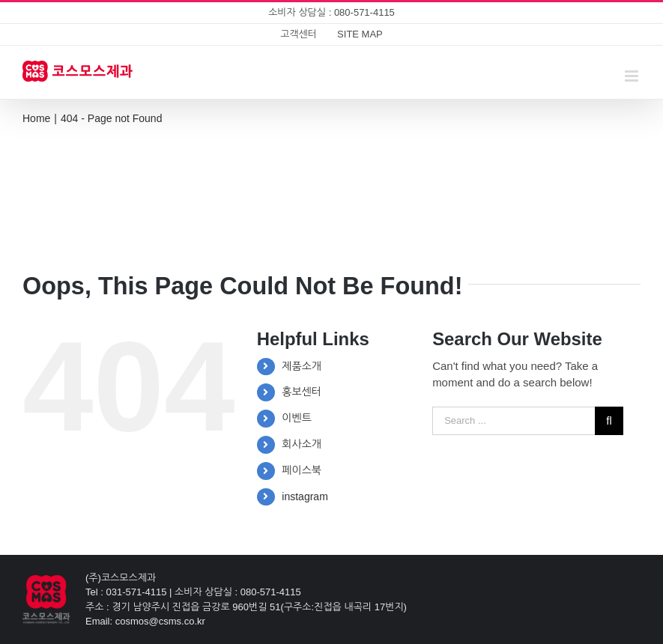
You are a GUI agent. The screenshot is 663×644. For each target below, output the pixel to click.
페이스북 (302, 470)
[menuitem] (299, 34)
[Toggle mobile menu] (633, 76)
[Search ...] (514, 421)
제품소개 (302, 366)
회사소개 (302, 444)
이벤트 (296, 418)
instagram (305, 496)
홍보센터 (302, 392)
